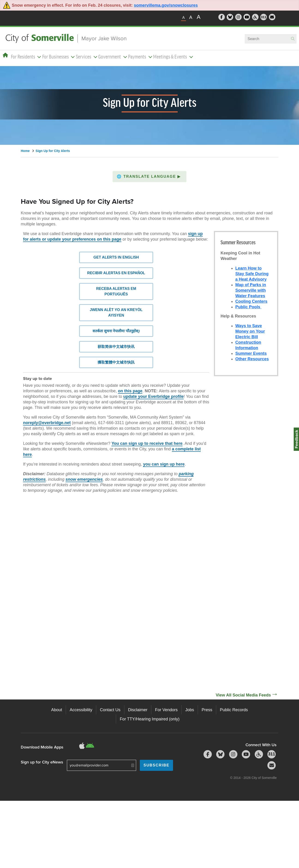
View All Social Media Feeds (243, 695)
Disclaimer (138, 710)
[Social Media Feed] (246, 535)
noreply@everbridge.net (47, 412)
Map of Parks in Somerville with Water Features (251, 290)
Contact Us (110, 710)
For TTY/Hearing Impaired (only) (150, 719)
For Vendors (166, 710)
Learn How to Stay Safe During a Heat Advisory (252, 274)
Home (25, 151)
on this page (130, 380)
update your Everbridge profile (153, 385)
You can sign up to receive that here (147, 432)
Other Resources (252, 359)
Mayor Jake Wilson (104, 38)
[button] (150, 177)
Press (207, 710)
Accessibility (81, 710)
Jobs (190, 710)
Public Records (234, 710)
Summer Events (251, 353)
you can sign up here (164, 453)
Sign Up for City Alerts (53, 151)
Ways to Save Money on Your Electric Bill (250, 331)
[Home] (5, 55)
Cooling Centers (251, 301)
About (57, 710)
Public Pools (248, 307)
